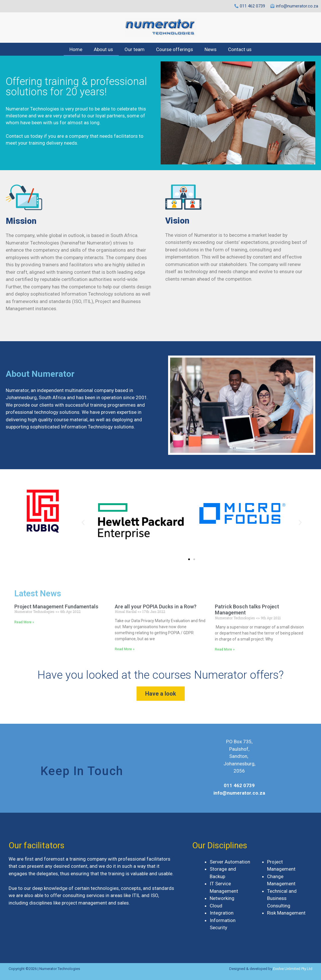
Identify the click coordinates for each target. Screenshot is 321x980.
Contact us (240, 49)
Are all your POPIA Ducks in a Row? (156, 607)
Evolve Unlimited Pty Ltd (293, 969)
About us (103, 49)
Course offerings (175, 49)
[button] (189, 559)
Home (76, 49)
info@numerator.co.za (239, 793)
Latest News (38, 593)
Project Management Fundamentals (56, 607)
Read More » (24, 622)
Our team (135, 49)
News (211, 49)
